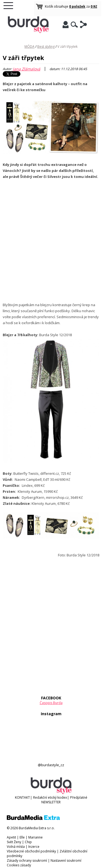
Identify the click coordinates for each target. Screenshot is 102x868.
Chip (28, 842)
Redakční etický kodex (50, 797)
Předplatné (79, 797)
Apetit (11, 837)
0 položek (77, 6)
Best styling (46, 47)
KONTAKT (22, 797)
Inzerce (34, 847)
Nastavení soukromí (66, 860)
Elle (22, 837)
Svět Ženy (14, 842)
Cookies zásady (19, 865)
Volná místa (16, 847)
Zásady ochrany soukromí (27, 860)
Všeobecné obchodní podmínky (31, 851)
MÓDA (30, 47)
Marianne (35, 837)
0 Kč (94, 6)
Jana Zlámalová (27, 69)
